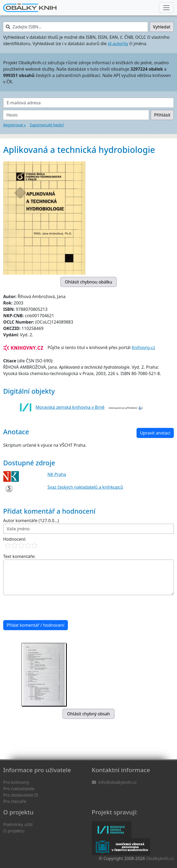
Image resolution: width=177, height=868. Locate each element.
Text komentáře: (19, 556)
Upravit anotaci (155, 433)
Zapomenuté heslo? (47, 125)
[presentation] (44, 608)
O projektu (14, 831)
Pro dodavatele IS (21, 795)
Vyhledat (162, 27)
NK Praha (57, 474)
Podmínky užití (18, 824)
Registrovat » (15, 125)
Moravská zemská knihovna (112, 830)
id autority (118, 44)
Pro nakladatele (19, 789)
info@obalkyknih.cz (118, 782)
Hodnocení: (15, 539)
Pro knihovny (16, 782)
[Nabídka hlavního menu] (166, 8)
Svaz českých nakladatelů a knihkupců (85, 487)
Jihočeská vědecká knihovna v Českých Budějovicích (121, 847)
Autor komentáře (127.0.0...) (31, 521)
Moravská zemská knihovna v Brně (70, 407)
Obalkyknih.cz (160, 858)
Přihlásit (162, 115)
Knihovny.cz (143, 347)
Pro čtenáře (15, 801)
